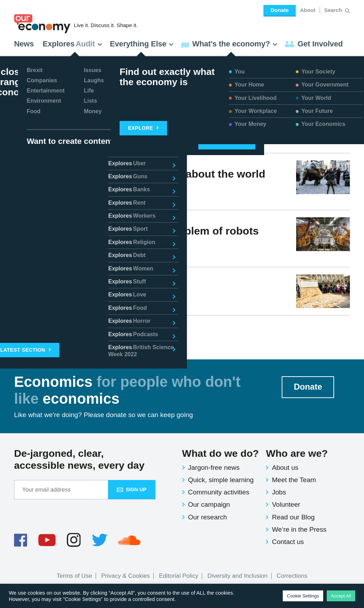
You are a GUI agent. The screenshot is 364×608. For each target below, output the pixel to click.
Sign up (132, 489)
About (308, 10)
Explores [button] (72, 44)
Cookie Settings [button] (303, 596)
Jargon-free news (214, 468)
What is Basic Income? (72, 288)
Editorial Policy (179, 576)
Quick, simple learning (221, 480)
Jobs (279, 492)
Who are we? (297, 453)
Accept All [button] (341, 596)
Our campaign (209, 504)
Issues (76, 256)
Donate (279, 10)
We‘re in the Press (299, 529)
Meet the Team (294, 480)
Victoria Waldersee (48, 199)
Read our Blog (293, 517)
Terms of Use (74, 576)
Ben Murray (39, 300)
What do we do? (221, 453)
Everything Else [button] (142, 44)
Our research (208, 517)
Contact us (288, 542)
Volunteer (286, 504)
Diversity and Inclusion (238, 576)
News (24, 44)
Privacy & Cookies (125, 576)
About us (285, 468)
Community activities (219, 492)
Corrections (292, 576)
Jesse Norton (41, 256)
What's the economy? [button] (229, 44)
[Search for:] (334, 10)
